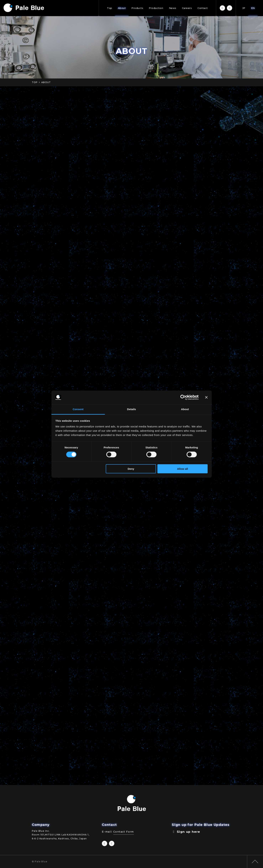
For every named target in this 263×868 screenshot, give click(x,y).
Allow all (183, 469)
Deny (131, 469)
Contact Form (124, 832)
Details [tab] (132, 409)
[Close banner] (206, 397)
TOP (35, 82)
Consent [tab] (78, 409)
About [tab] (185, 409)
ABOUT (46, 82)
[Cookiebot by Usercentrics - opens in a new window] (183, 397)
